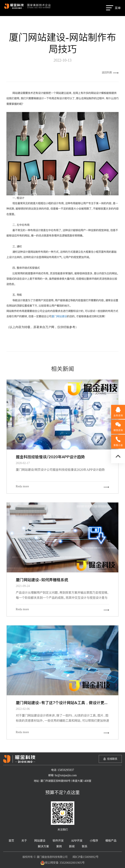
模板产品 (111, 841)
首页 (11, 841)
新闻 (72, 846)
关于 (24, 841)
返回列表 (110, 72)
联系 (85, 846)
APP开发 (77, 841)
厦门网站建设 (59, 316)
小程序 (94, 841)
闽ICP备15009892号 (85, 857)
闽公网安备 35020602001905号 (62, 863)
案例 (59, 846)
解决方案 (43, 846)
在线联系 (112, 759)
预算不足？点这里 (62, 792)
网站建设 (40, 841)
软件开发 (58, 841)
